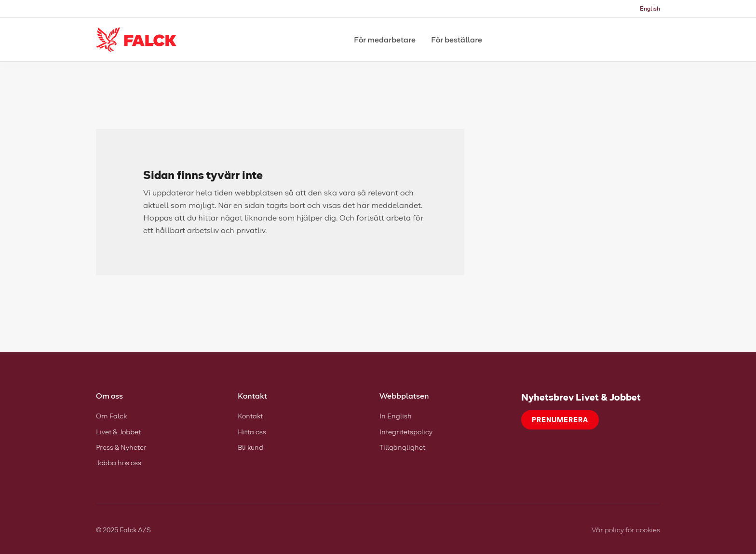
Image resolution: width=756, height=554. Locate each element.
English (650, 8)
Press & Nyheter (121, 447)
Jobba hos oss (119, 463)
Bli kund (250, 447)
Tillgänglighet (402, 447)
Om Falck (111, 416)
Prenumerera (560, 420)
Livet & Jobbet (118, 432)
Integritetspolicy (406, 432)
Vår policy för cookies (626, 530)
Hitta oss (252, 432)
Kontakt (250, 416)
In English (396, 416)
